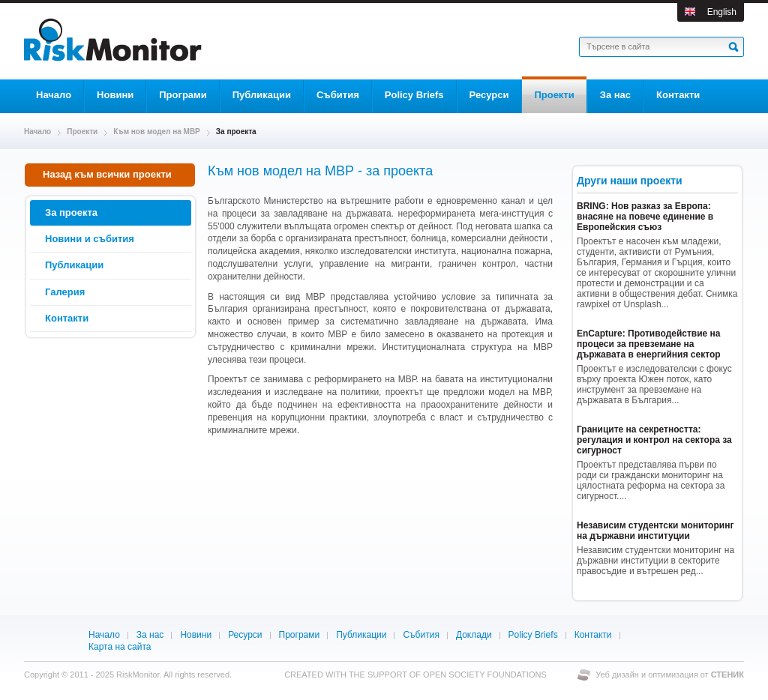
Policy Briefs (533, 635)
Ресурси (245, 635)
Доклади (474, 635)
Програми (300, 635)
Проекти (82, 132)
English (722, 12)
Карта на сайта (120, 647)
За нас (150, 635)
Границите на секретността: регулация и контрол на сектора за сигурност (654, 440)
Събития (421, 635)
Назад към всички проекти (103, 174)
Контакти (593, 635)
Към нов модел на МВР (157, 132)
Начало (37, 132)
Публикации (361, 635)
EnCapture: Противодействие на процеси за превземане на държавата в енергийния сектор (649, 344)
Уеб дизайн (618, 675)
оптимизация (673, 675)
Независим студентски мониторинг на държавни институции (655, 531)
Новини (196, 635)
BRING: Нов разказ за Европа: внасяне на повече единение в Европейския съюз (645, 217)
